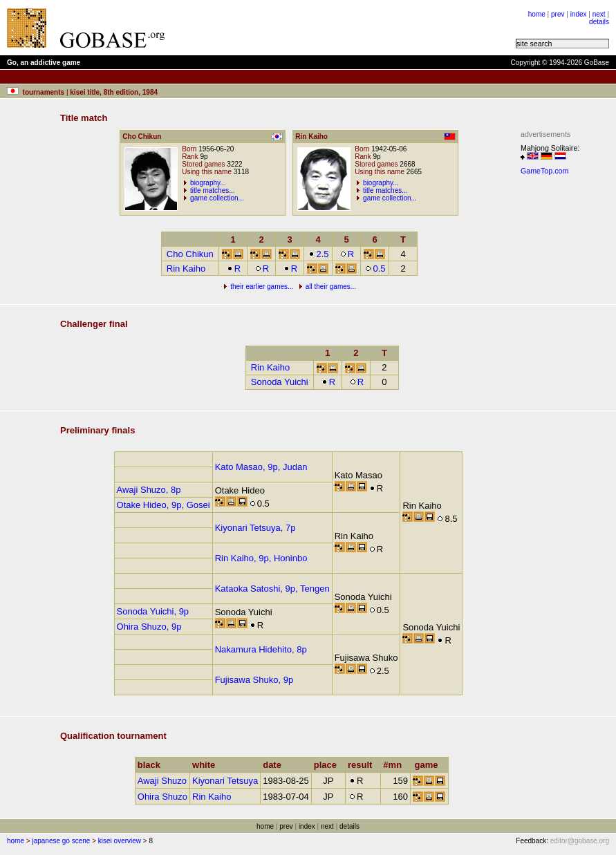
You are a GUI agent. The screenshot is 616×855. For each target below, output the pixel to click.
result (363, 765)
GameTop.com (544, 171)
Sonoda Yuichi (280, 382)
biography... (208, 183)
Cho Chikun (190, 254)
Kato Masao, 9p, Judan (261, 467)
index (579, 14)
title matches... (212, 190)
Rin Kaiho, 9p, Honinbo (261, 558)
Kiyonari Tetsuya (225, 781)
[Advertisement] (347, 28)
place (328, 765)
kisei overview (120, 841)
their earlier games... (262, 286)
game (430, 765)
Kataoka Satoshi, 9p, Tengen (272, 589)
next (599, 14)
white (207, 765)
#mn (395, 765)
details (599, 22)
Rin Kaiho (186, 269)
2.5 (318, 254)
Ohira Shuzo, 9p (149, 627)
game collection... (217, 198)
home (537, 14)
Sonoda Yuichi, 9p (153, 611)
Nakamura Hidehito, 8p (261, 649)
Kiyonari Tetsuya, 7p (255, 528)
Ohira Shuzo (162, 797)
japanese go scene (61, 841)
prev (558, 14)
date (275, 765)
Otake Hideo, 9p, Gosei (164, 505)
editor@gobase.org (580, 841)
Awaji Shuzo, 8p (149, 490)
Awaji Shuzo (162, 781)
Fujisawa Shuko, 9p (254, 680)
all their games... (331, 286)
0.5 (375, 269)
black (152, 765)
